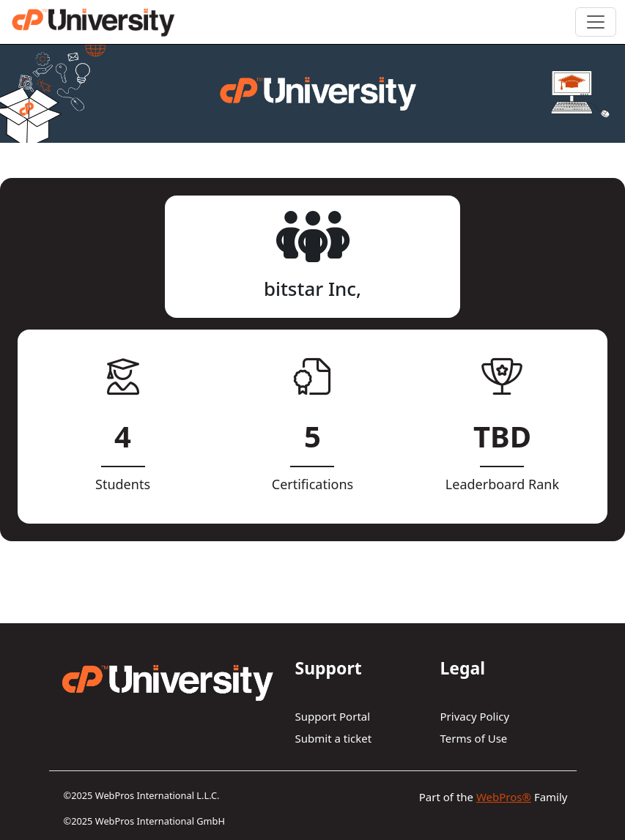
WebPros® (504, 797)
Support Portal (333, 716)
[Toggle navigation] (596, 22)
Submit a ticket (334, 738)
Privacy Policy (475, 716)
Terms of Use (474, 738)
